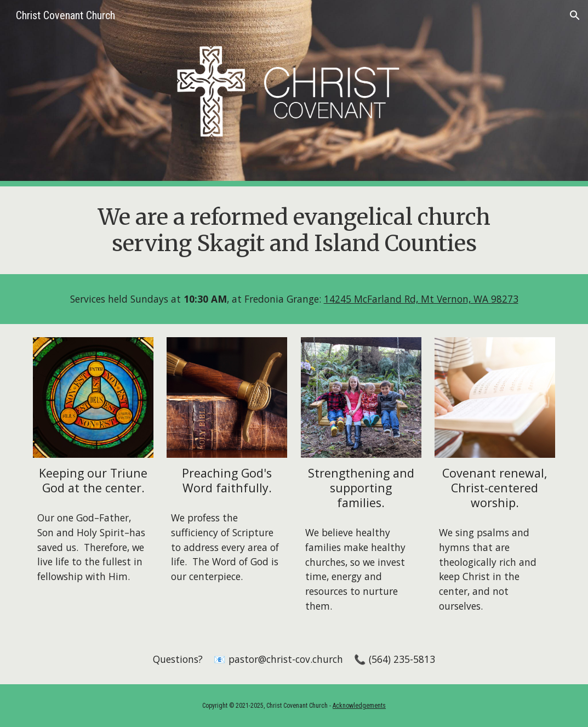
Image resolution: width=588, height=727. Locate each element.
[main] (294, 230)
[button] (575, 15)
